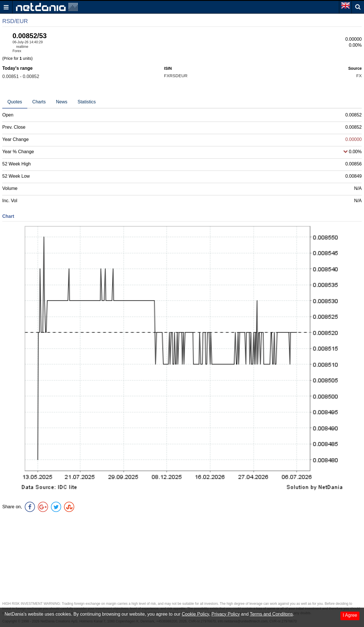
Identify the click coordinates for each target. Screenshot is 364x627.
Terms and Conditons (271, 614)
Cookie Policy (195, 614)
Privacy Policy (226, 614)
